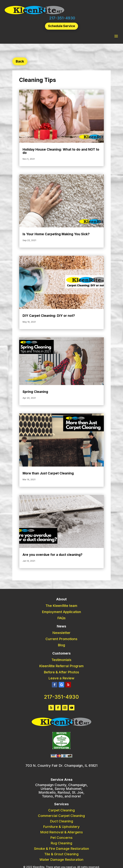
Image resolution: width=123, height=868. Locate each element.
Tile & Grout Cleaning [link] (61, 854)
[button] (116, 36)
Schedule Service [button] (61, 26)
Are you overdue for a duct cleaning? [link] (53, 555)
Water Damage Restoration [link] (61, 860)
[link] (34, 14)
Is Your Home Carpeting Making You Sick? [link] (56, 234)
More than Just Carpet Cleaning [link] (48, 473)
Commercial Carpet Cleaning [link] (61, 816)
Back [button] (20, 61)
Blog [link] (61, 645)
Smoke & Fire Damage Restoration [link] (61, 849)
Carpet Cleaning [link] (61, 810)
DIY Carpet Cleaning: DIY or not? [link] (49, 316)
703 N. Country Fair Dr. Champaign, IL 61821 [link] (61, 766)
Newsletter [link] (61, 633)
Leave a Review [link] (61, 678)
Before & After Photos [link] (61, 672)
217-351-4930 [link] (62, 18)
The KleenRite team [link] (61, 606)
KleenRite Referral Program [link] (61, 666)
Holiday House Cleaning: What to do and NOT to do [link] (61, 151)
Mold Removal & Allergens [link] (61, 832)
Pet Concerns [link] (61, 838)
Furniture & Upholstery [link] (61, 827)
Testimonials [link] (61, 660)
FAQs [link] (61, 618)
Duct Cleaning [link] (61, 821)
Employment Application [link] (61, 612)
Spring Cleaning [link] (35, 392)
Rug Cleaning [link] (61, 843)
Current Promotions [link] (61, 639)
